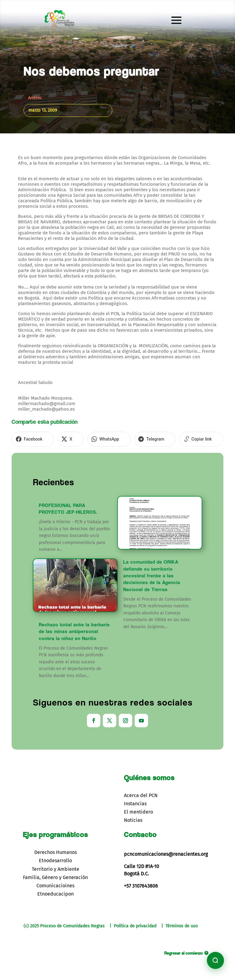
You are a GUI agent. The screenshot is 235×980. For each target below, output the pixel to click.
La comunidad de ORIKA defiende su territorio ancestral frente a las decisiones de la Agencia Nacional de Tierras (152, 574)
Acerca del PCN (141, 793)
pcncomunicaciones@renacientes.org (166, 852)
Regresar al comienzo (184, 950)
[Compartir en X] (63, 438)
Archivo (35, 98)
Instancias (135, 801)
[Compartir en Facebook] (30, 438)
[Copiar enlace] (178, 438)
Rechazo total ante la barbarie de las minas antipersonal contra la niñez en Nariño (74, 629)
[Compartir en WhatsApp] (96, 438)
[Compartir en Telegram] (137, 438)
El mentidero (138, 810)
